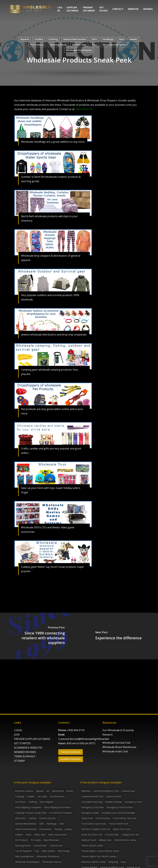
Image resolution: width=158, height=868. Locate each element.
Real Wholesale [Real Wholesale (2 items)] (51, 840)
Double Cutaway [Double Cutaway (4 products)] (114, 802)
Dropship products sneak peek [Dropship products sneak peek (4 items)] (31, 813)
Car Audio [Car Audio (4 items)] (42, 796)
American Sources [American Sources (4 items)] (24, 791)
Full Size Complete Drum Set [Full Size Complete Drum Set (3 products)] (96, 829)
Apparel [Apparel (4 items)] (40, 791)
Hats (122, 39)
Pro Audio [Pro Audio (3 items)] (36, 840)
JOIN (17, 735)
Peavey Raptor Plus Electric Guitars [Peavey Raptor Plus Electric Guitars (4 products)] (99, 856)
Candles (39, 39)
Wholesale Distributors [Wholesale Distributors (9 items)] (48, 856)
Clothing (53, 39)
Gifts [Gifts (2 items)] (42, 824)
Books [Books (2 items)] (70, 791)
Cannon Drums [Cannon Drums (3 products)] (114, 796)
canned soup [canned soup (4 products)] (128, 791)
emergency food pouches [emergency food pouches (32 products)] (120, 807)
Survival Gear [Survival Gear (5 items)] (40, 845)
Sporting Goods (58, 45)
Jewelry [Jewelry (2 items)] (68, 829)
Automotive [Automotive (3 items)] (58, 791)
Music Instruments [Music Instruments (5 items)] (58, 835)
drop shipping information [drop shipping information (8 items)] (57, 807)
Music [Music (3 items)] (29, 835)
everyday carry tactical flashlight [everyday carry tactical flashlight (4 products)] (118, 813)
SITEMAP (19, 761)
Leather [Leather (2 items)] (19, 835)
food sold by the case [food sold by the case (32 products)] (125, 818)
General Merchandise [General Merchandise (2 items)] (26, 824)
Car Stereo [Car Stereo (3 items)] (21, 802)
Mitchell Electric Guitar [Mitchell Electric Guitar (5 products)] (125, 840)
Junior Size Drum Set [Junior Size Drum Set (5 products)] (92, 835)
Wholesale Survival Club (116, 743)
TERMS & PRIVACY (25, 756)
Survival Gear (79, 45)
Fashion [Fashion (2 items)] (33, 818)
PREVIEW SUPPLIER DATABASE (32, 739)
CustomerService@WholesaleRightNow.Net (84, 739)
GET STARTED (22, 743)
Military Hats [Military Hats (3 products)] (105, 840)
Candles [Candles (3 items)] (31, 796)
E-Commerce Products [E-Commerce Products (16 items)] (60, 813)
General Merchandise (75, 39)
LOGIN (18, 730)
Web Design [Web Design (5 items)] (64, 851)
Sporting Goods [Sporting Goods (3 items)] (23, 845)
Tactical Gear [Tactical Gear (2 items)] (56, 845)
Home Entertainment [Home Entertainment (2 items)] (26, 829)
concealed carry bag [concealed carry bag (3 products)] (92, 802)
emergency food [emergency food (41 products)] (133, 802)
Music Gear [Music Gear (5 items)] (40, 835)
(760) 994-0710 (76, 730)
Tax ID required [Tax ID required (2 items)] (23, 851)
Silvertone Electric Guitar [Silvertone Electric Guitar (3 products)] (94, 862)
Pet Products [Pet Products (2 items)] (22, 840)
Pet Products (37, 45)
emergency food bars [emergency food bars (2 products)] (93, 807)
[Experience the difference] (118, 636)
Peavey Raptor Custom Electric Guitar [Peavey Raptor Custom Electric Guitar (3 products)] (100, 851)
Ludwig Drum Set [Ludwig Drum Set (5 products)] (130, 835)
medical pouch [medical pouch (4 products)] (89, 840)
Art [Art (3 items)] (48, 791)
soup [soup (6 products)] (123, 862)
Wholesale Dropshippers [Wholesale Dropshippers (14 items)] (27, 862)
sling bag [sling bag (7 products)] (113, 862)
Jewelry (133, 39)
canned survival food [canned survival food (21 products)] (92, 796)
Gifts (94, 39)
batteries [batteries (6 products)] (86, 791)
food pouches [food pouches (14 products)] (103, 818)
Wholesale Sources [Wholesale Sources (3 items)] (52, 862)
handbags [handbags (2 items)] (52, 824)
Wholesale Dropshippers (79, 50)
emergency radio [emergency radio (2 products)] (90, 813)
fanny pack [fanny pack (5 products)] (87, 818)
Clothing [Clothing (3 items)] (33, 802)
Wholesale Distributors (115, 45)
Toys (94, 45)
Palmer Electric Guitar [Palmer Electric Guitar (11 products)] (92, 845)
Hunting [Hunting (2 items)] (58, 829)
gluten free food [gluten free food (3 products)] (122, 829)
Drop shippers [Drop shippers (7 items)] (47, 802)
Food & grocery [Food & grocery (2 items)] (47, 818)
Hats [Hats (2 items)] (62, 824)
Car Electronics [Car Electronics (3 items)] (57, 796)
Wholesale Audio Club (115, 751)
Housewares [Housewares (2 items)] (45, 829)
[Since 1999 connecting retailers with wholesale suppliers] (39, 636)
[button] (70, 752)
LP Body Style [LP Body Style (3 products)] (112, 835)
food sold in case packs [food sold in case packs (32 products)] (94, 824)
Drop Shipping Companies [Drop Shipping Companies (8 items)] (28, 807)
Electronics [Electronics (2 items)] (21, 818)
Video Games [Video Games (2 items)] (48, 851)
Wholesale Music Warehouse (119, 747)
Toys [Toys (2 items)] (37, 851)
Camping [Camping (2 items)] (20, 796)
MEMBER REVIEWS (25, 752)
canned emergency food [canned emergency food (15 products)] (106, 791)
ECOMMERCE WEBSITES (28, 748)
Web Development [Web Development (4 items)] (25, 856)
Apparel (25, 39)
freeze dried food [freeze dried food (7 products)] (118, 824)
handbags (108, 39)
